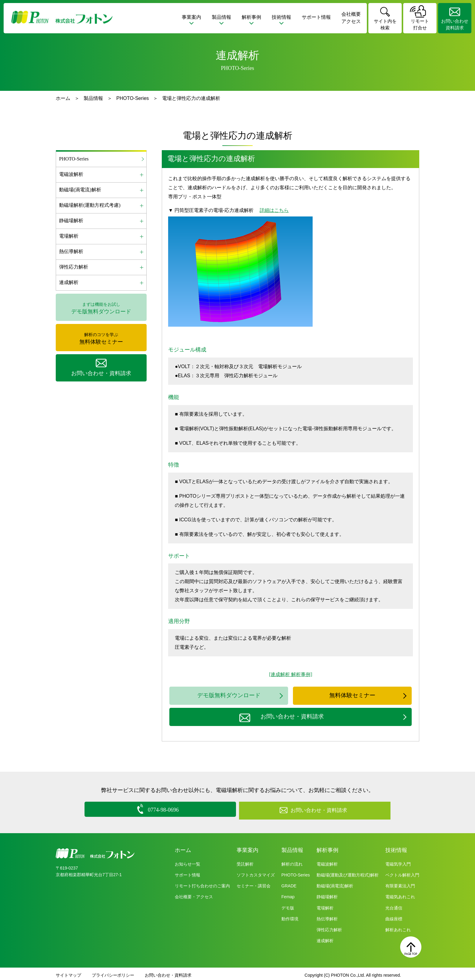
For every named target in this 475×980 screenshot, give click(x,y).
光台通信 (394, 905)
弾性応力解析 (329, 927)
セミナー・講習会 (254, 883)
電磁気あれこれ (400, 894)
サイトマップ (68, 972)
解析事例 (327, 847)
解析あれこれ (398, 927)
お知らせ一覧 (188, 861)
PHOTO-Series (133, 98)
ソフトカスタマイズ (256, 872)
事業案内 (247, 847)
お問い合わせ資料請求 (455, 25)
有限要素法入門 (400, 883)
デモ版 (288, 905)
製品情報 (93, 98)
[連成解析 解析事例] (291, 674)
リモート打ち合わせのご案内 (202, 883)
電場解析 (325, 905)
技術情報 (396, 847)
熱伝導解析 (327, 916)
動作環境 (290, 916)
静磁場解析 (327, 894)
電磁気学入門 (398, 861)
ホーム (63, 98)
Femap (288, 894)
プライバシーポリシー (113, 972)
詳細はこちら (274, 210)
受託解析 (245, 861)
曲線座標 (394, 916)
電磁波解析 (327, 861)
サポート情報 (316, 17)
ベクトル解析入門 (402, 872)
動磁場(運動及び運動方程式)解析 (348, 872)
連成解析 (325, 938)
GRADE (289, 883)
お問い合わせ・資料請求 (168, 972)
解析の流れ (292, 861)
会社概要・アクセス (194, 894)
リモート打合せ (420, 25)
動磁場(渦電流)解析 (335, 883)
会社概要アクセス (351, 18)
